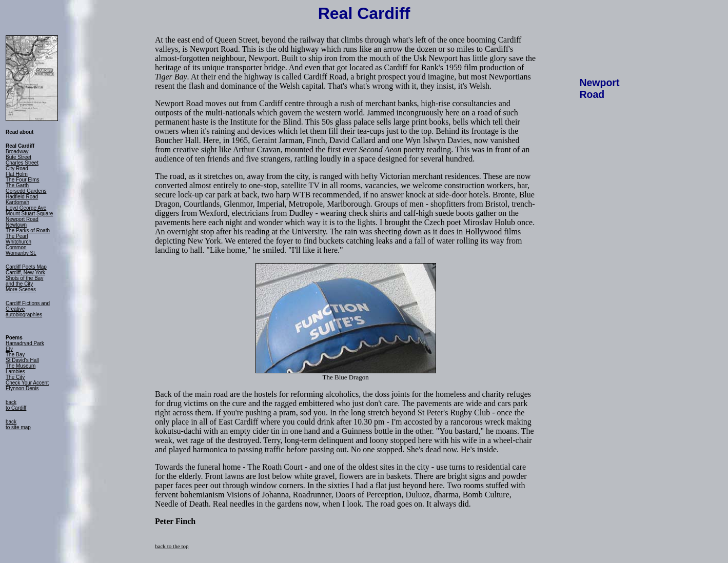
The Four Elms (23, 180)
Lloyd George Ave (26, 208)
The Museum (21, 366)
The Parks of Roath (28, 230)
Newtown (16, 225)
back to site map (18, 425)
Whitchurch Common (18, 245)
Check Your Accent (27, 383)
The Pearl (17, 236)
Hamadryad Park (25, 343)
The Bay (15, 355)
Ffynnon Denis (22, 388)
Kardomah (17, 202)
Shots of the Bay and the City (24, 281)
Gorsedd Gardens (26, 191)
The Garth (17, 185)
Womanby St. (21, 253)
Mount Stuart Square (29, 214)
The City (15, 377)
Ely (9, 349)
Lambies (15, 371)
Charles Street (22, 163)
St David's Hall (22, 360)
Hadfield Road (22, 197)
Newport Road (22, 219)
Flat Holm (17, 174)
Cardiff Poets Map (26, 267)
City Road (17, 168)
